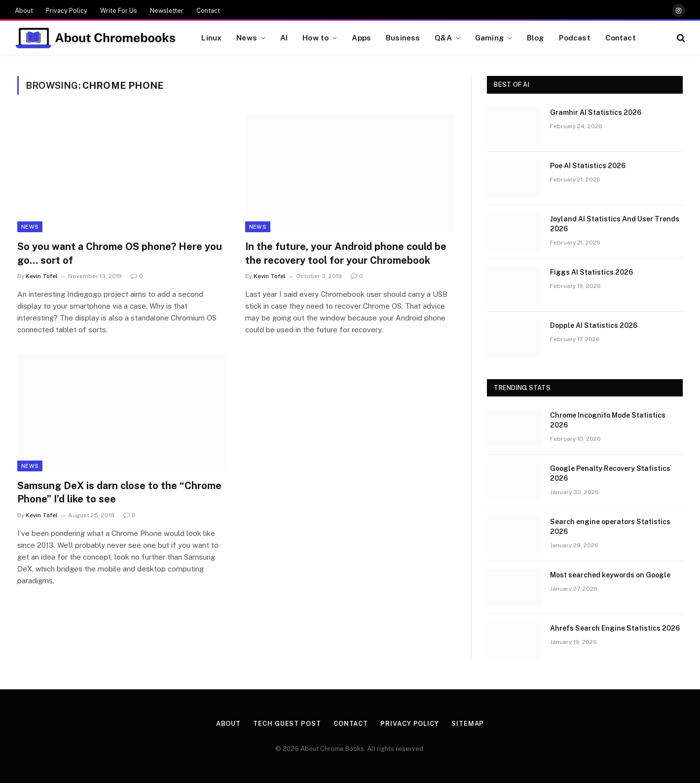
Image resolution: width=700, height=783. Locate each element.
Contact (208, 11)
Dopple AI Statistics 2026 (594, 325)
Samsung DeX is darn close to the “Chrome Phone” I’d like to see (119, 492)
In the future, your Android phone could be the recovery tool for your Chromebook (346, 253)
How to (315, 37)
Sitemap (468, 724)
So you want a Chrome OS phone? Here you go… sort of (120, 253)
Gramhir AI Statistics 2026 (596, 112)
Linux (211, 37)
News (247, 37)
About (24, 11)
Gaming (489, 37)
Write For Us (119, 11)
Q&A (443, 37)
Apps (361, 37)
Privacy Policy (67, 11)
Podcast (575, 37)
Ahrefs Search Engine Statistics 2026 (615, 628)
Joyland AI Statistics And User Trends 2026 (615, 224)
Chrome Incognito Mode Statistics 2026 (608, 420)
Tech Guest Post (287, 724)
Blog (535, 37)
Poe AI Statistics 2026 (588, 166)
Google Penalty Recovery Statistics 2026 (610, 473)
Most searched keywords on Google (610, 575)
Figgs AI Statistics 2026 (591, 272)
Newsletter (167, 11)
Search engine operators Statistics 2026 (610, 527)
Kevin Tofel (42, 276)
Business (403, 37)
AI (284, 37)
